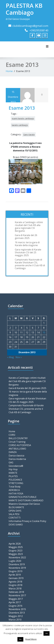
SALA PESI (14, 514)
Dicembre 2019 (17, 564)
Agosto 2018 (15, 581)
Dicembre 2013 (17, 613)
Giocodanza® (16, 466)
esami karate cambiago (23, 118)
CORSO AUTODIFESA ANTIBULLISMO (20, 447)
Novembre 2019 (17, 568)
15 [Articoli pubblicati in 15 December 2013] (44, 332)
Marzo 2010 (15, 619)
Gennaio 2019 (16, 578)
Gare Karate (29, 134)
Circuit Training (17, 442)
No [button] (20, 639)
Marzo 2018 (15, 588)
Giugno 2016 (15, 606)
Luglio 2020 (15, 561)
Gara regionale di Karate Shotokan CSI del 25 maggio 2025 (28, 252)
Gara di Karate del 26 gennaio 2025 (26, 236)
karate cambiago (20, 125)
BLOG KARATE (16, 507)
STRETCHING (16, 483)
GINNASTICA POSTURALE (23, 497)
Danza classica (16, 456)
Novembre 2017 (17, 595)
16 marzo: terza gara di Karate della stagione (27, 244)
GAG (11, 462)
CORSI (12, 435)
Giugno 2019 (15, 571)
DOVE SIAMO (16, 525)
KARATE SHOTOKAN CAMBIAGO (26, 500)
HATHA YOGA (16, 493)
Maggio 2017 (16, 599)
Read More (31, 639)
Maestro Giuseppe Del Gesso (24, 504)
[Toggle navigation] (47, 46)
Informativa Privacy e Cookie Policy (27, 521)
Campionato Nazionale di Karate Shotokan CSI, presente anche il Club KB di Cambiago (30, 264)
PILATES (13, 476)
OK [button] (47, 633)
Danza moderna (17, 459)
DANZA (13, 452)
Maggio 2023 (16, 554)
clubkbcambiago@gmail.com (30, 26)
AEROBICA (14, 490)
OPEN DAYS (15, 511)
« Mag (11, 357)
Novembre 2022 (17, 557)
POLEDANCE (15, 480)
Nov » (19, 357)
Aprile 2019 (15, 575)
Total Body (15, 487)
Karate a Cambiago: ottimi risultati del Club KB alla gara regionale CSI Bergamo (29, 226)
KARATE (13, 473)
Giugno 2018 (15, 585)
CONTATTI (15, 518)
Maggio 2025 (16, 547)
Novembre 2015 (17, 609)
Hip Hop (13, 469)
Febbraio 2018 (16, 592)
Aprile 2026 (15, 544)
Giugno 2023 (15, 550)
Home (9, 71)
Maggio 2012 (16, 616)
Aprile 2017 (15, 602)
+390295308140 (39, 30)
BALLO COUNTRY (18, 438)
